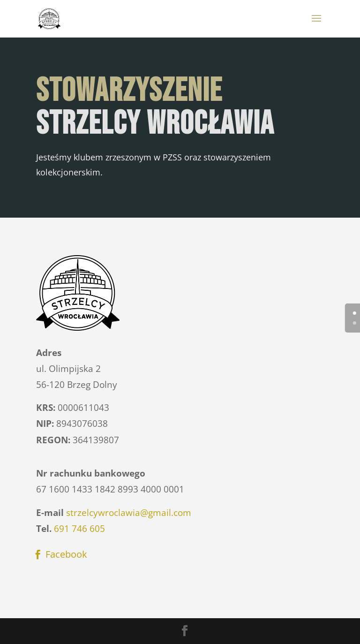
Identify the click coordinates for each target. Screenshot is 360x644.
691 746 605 (79, 529)
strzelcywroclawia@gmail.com (129, 513)
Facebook (66, 554)
